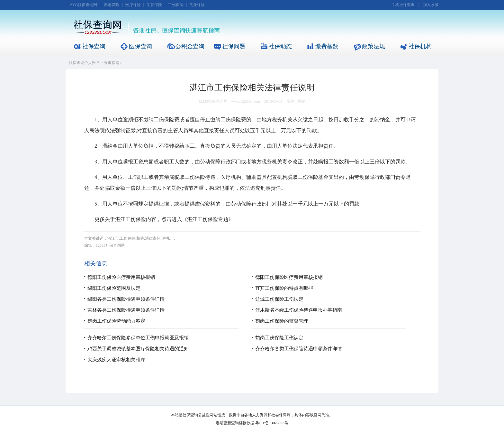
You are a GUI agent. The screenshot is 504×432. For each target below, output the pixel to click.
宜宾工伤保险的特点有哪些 (284, 288)
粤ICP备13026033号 (272, 423)
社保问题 (234, 46)
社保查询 (94, 46)
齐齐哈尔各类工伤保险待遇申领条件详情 (299, 349)
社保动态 (280, 46)
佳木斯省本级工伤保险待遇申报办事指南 (299, 310)
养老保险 (112, 5)
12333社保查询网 (83, 5)
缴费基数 (327, 46)
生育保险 (154, 5)
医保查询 (140, 46)
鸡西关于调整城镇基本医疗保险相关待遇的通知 (138, 349)
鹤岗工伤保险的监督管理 (282, 321)
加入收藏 (431, 5)
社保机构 (420, 46)
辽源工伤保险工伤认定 (279, 299)
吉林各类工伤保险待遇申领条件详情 (126, 310)
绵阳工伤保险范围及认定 (114, 288)
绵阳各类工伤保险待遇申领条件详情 (126, 299)
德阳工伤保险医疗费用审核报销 (121, 277)
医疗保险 (133, 5)
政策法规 (373, 46)
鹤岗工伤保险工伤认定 (279, 338)
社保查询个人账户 (84, 63)
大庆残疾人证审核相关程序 (116, 360)
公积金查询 (190, 46)
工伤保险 (176, 5)
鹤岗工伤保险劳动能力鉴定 (116, 321)
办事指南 (112, 63)
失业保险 (197, 5)
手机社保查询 (403, 5)
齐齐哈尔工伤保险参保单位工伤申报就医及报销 (138, 338)
